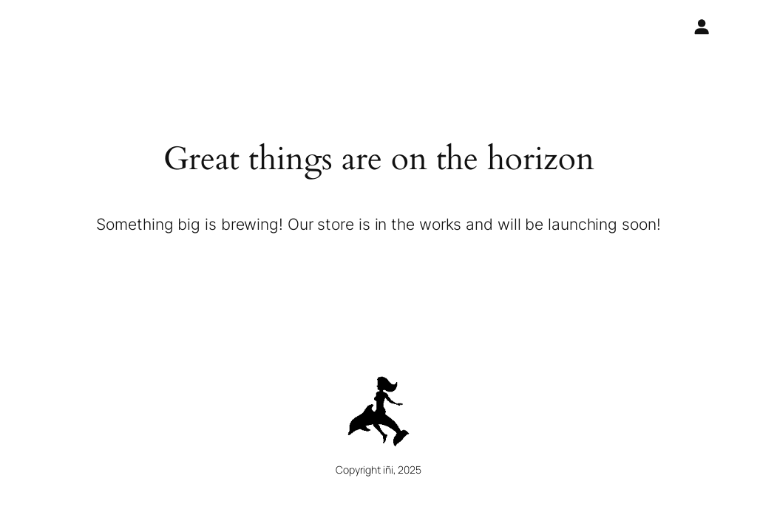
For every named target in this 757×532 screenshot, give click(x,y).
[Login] (701, 27)
